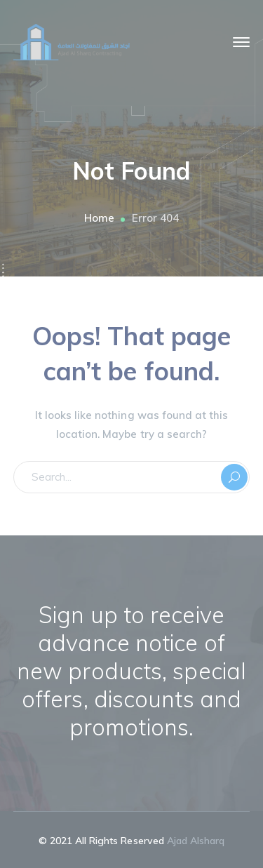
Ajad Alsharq (196, 841)
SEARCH (234, 477)
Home (99, 218)
